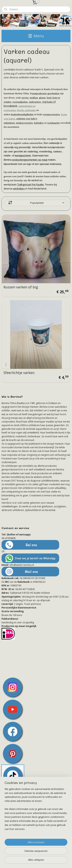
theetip (20, 110)
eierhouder (30, 110)
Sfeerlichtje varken (19, 373)
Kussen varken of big (21, 287)
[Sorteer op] (36, 203)
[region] (36, 811)
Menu (36, 36)
